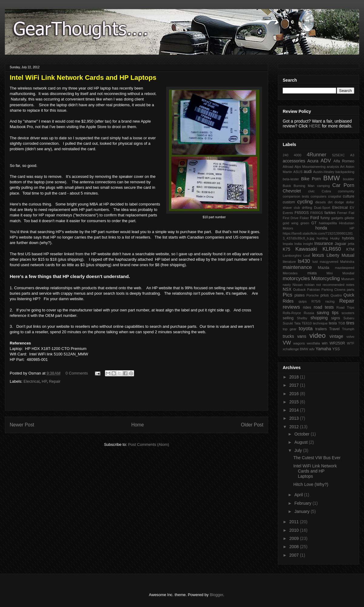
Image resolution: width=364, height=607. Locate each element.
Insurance (324, 243)
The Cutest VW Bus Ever (317, 458)
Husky (335, 238)
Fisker (304, 218)
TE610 (307, 323)
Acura (313, 161)
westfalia (313, 343)
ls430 (304, 261)
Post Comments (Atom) (148, 444)
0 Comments (77, 373)
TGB (342, 323)
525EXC (339, 155)
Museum (348, 279)
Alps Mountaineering (310, 167)
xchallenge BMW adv (299, 349)
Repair (55, 381)
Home (138, 425)
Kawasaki (306, 249)
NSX (287, 289)
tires (350, 323)
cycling (305, 202)
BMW (332, 178)
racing (330, 301)
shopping (319, 318)
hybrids (348, 238)
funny (325, 218)
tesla (333, 323)
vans (302, 336)
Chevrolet (292, 191)
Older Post (252, 425)
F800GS (317, 213)
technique (320, 323)
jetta (351, 244)
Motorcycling (325, 278)
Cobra (326, 191)
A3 (352, 155)
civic (312, 191)
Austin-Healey (324, 172)
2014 (295, 410)
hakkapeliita (328, 223)
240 (286, 155)
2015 (295, 402)
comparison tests (296, 196)
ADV (326, 161)
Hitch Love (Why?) (311, 484)
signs (336, 318)
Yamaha (323, 349)
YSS (336, 349)
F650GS (302, 213)
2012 (295, 427)
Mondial (348, 273)
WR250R (337, 343)
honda (321, 228)
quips (303, 301)
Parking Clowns (334, 290)
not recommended (330, 285)
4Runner (316, 155)
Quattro (336, 295)
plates (300, 295)
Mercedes (290, 273)
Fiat (351, 213)
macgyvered (329, 262)
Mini (330, 273)
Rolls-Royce (292, 313)
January (302, 511)
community (346, 191)
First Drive (291, 218)
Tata (297, 323)
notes (350, 285)
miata (312, 273)
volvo (350, 337)
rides (307, 307)
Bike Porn (311, 179)
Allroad (288, 167)
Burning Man (304, 186)
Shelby (302, 318)
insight (308, 244)
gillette (349, 218)
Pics (288, 295)
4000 (297, 155)
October (302, 434)
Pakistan (313, 290)
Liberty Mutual (340, 255)
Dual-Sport (322, 208)
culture (349, 196)
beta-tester (291, 179)
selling (288, 318)
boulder (349, 179)
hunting (322, 238)
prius (324, 295)
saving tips (328, 313)
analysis (333, 167)
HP (44, 381)
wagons (299, 343)
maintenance (297, 267)
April (299, 495)
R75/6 (316, 301)
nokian (310, 285)
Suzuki (288, 323)
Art (342, 167)
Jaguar (340, 244)
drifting (307, 208)
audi (308, 171)
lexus (318, 255)
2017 (295, 385)
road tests (324, 307)
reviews (291, 307)
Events (288, 213)
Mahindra (347, 262)
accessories (294, 161)
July (299, 450)
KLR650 (332, 249)
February (303, 503)
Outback (299, 290)
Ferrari (342, 213)
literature (289, 262)
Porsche (313, 295)
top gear (290, 329)
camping (323, 186)
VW (287, 343)
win (325, 343)
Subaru (349, 318)
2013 (295, 418)
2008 (295, 547)
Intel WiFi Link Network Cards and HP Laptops (315, 471)
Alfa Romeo (344, 161)
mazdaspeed (345, 268)
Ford (315, 218)
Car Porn (343, 185)
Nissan (298, 285)
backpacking (345, 172)
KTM (350, 249)
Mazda (324, 268)
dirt (330, 202)
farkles (330, 213)
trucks (288, 336)
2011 (295, 522)
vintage (336, 336)
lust (315, 262)
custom (289, 202)
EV (352, 208)
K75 (286, 249)
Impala (288, 244)
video (318, 336)
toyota (306, 329)
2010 (295, 530)
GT (314, 223)
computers (318, 196)
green (305, 223)
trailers (321, 329)
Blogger (216, 595)
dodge (339, 202)
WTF (351, 343)
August (301, 442)
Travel (334, 329)
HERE (315, 126)
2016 (295, 394)
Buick (287, 186)
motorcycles (296, 278)
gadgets (337, 218)
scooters (348, 313)
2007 (295, 555)
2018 (295, 377)
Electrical (32, 381)
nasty (287, 285)
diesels (320, 202)
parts (351, 290)
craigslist (335, 196)
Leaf (307, 256)
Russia (309, 313)
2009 (295, 538)
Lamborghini (292, 256)
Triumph (348, 329)
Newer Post (22, 425)
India (298, 244)
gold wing (290, 223)
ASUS (298, 172)
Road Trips (345, 307)
